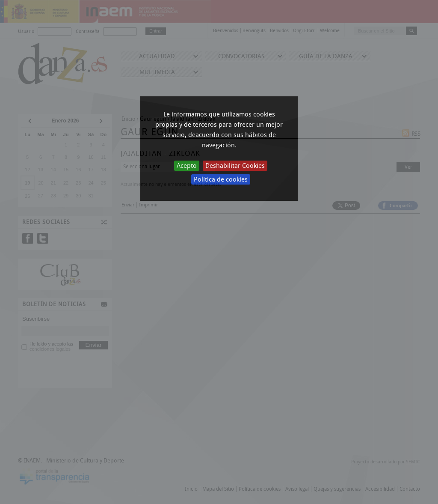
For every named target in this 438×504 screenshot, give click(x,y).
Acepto (187, 166)
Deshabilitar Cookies (235, 166)
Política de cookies (221, 179)
